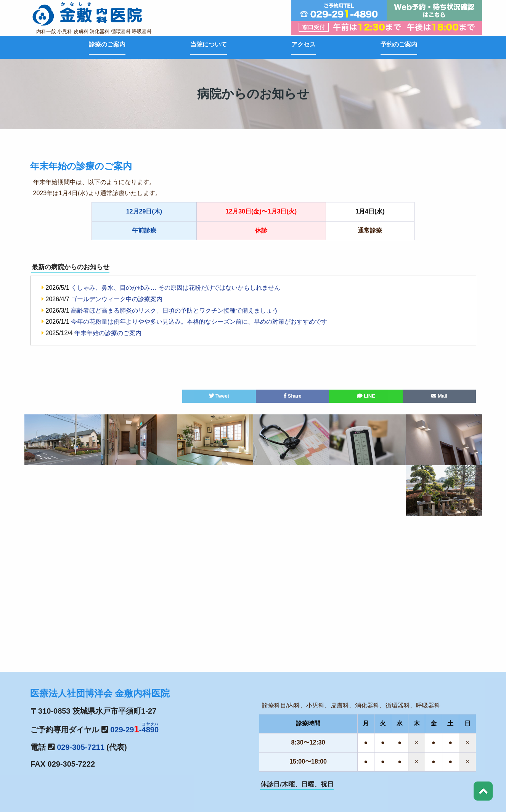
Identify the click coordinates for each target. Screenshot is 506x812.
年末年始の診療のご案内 (108, 333)
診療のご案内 (107, 44)
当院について (209, 44)
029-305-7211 (81, 747)
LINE (366, 396)
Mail (439, 396)
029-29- (134, 730)
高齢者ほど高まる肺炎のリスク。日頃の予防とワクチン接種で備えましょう (175, 311)
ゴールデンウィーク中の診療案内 (117, 299)
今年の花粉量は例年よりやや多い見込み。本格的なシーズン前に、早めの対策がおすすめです (199, 322)
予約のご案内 (399, 44)
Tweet (219, 396)
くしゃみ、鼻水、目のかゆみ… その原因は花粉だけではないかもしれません (175, 288)
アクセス (304, 44)
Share (293, 396)
